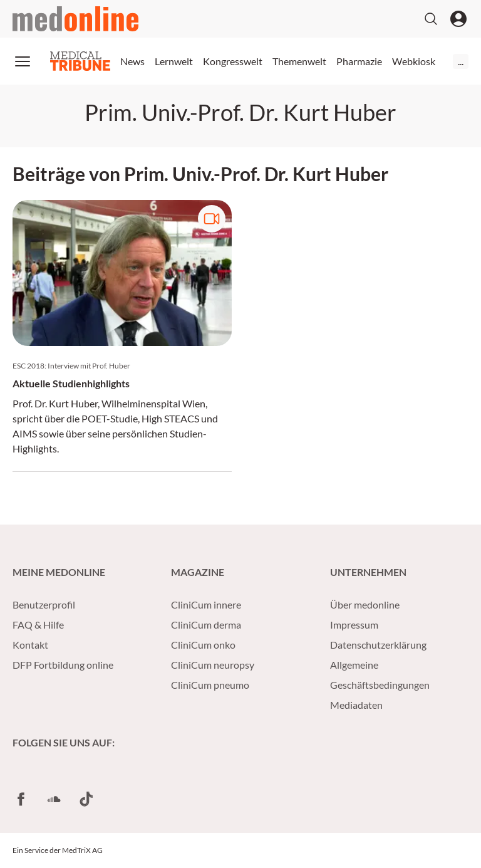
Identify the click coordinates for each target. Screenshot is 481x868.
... (461, 61)
